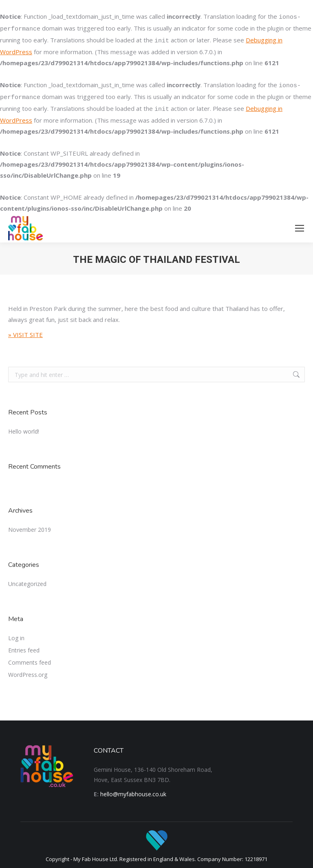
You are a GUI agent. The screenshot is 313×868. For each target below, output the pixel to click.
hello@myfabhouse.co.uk (133, 794)
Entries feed (24, 650)
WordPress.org (28, 675)
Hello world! (24, 431)
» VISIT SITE (25, 335)
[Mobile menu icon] (300, 228)
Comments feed (30, 662)
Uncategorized (27, 584)
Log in (16, 638)
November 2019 (30, 530)
